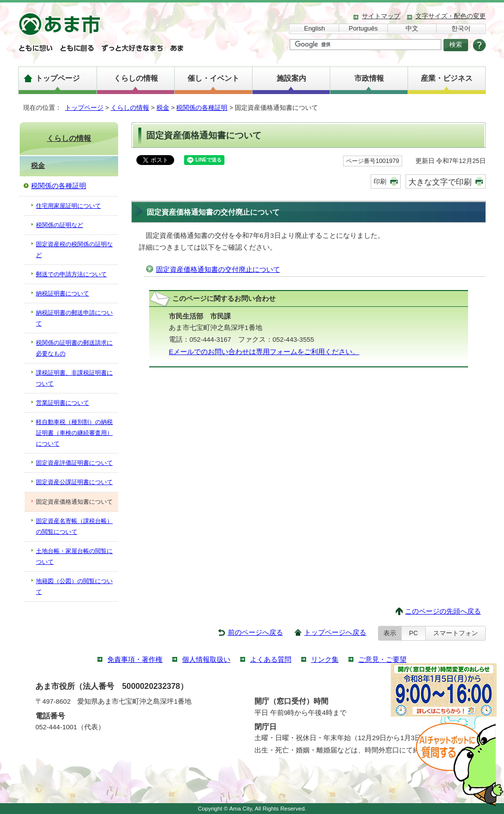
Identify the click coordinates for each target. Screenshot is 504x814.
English (315, 28)
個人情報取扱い (206, 660)
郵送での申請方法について (71, 274)
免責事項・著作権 (135, 660)
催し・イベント (213, 78)
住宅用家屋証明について (68, 206)
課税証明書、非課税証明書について (74, 378)
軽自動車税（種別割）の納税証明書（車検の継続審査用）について (74, 433)
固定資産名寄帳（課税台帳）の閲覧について (74, 526)
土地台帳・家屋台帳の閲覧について (74, 556)
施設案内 (291, 78)
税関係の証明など (60, 225)
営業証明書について (63, 403)
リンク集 (325, 660)
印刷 (380, 181)
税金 (163, 108)
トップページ (58, 78)
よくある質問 (271, 660)
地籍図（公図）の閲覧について (74, 586)
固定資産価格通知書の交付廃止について (218, 270)
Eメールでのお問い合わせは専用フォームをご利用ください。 (264, 352)
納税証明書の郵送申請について (74, 318)
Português (363, 28)
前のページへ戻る (255, 633)
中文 (412, 28)
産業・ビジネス (447, 78)
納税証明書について (63, 293)
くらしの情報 (136, 78)
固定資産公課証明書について (74, 482)
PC (413, 633)
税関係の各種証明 (202, 108)
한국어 (461, 28)
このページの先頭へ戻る (443, 611)
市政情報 (369, 78)
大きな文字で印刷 (440, 182)
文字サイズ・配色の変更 (451, 16)
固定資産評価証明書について (74, 463)
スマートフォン (456, 633)
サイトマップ (381, 16)
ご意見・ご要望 (382, 660)
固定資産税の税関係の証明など (74, 250)
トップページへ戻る (335, 633)
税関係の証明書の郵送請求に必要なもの (74, 348)
